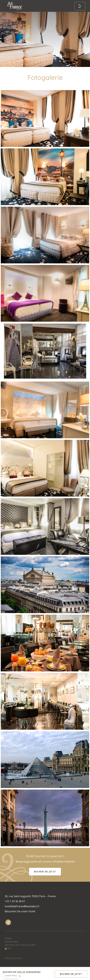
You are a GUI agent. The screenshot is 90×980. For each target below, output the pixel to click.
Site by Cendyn (13, 958)
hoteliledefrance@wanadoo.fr (22, 906)
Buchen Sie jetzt (45, 872)
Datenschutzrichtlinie (20, 945)
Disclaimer (12, 942)
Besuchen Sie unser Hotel (20, 911)
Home (8, 938)
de (10, 948)
